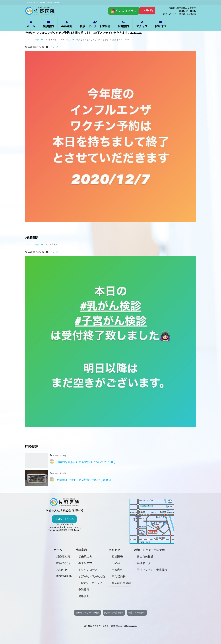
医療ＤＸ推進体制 (137, 613)
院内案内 (123, 24)
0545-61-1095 (64, 519)
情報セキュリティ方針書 (87, 613)
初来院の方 (85, 557)
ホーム (31, 24)
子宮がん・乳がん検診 (92, 577)
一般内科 (117, 570)
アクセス (142, 24)
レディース (53, 47)
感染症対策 (63, 557)
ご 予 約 (147, 11)
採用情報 (161, 24)
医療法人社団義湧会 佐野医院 (106, 626)
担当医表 (117, 557)
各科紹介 (67, 24)
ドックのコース (88, 570)
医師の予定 (63, 563)
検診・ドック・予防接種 (95, 24)
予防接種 (84, 590)
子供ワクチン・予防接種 (152, 570)
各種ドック (144, 563)
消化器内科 (119, 577)
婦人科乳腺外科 (121, 583)
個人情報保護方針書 (114, 613)
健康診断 (84, 596)
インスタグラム (124, 11)
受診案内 (48, 24)
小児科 (116, 563)
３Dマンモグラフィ (90, 583)
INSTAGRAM (64, 577)
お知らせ (62, 570)
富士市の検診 (145, 557)
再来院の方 (85, 563)
